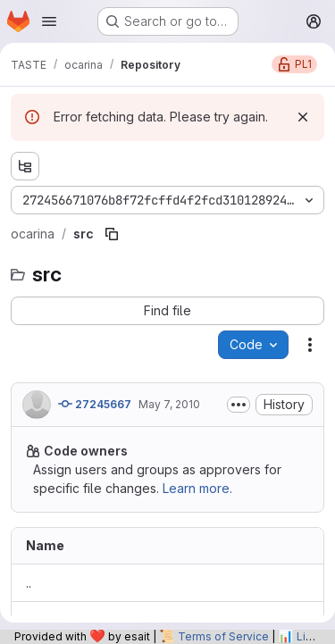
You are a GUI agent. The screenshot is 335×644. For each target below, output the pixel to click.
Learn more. (197, 488)
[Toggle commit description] (239, 405)
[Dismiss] (303, 117)
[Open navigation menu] (49, 21)
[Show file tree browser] (25, 166)
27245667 (95, 404)
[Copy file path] (112, 234)
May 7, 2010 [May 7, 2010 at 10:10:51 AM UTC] (169, 404)
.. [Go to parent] (29, 583)
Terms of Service (223, 636)
